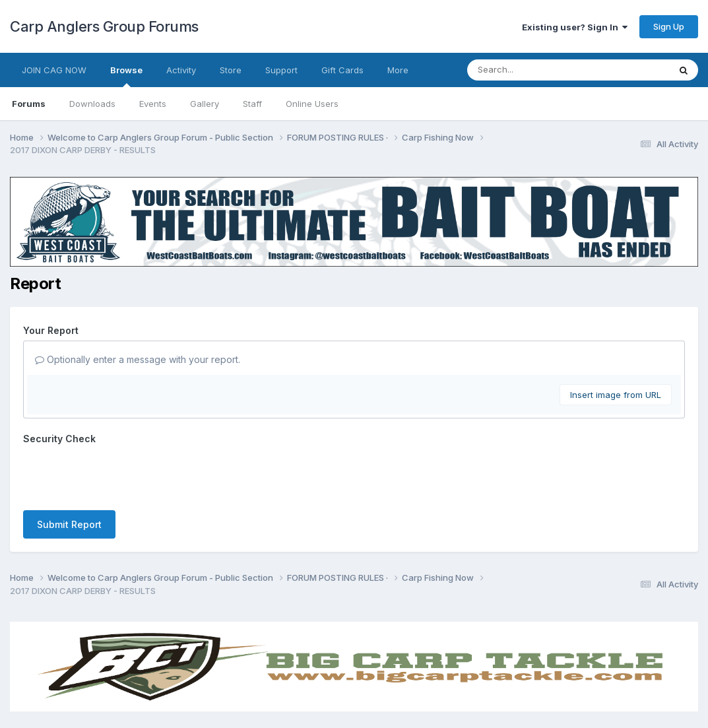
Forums (29, 104)
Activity (181, 70)
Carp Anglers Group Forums (104, 26)
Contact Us (330, 680)
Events (153, 104)
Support (281, 70)
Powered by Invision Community (354, 709)
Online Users (312, 104)
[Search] (532, 70)
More (398, 70)
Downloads (92, 104)
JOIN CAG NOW (54, 70)
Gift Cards (342, 70)
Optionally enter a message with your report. (138, 359)
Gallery (205, 104)
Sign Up (669, 26)
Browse (126, 76)
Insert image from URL (616, 395)
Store (231, 70)
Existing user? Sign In (575, 27)
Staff (252, 104)
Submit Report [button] (69, 473)
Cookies (384, 680)
